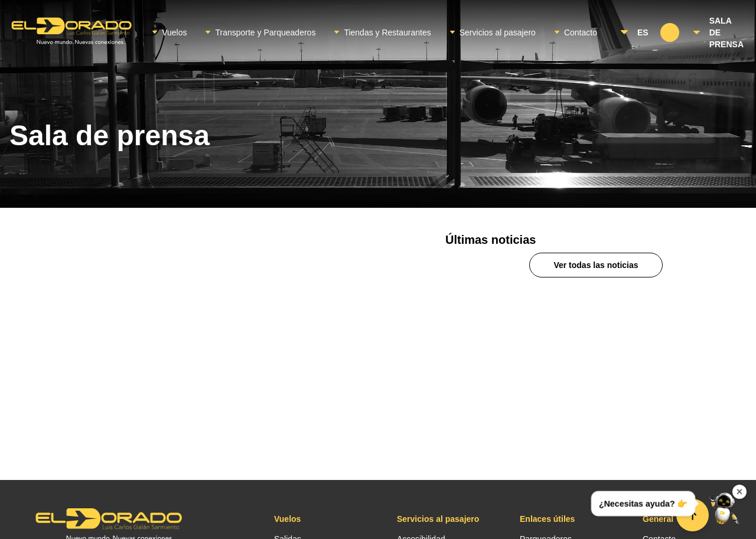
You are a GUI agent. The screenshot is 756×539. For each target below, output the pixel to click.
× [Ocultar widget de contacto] (740, 492)
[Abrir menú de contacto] (724, 507)
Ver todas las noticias (596, 265)
